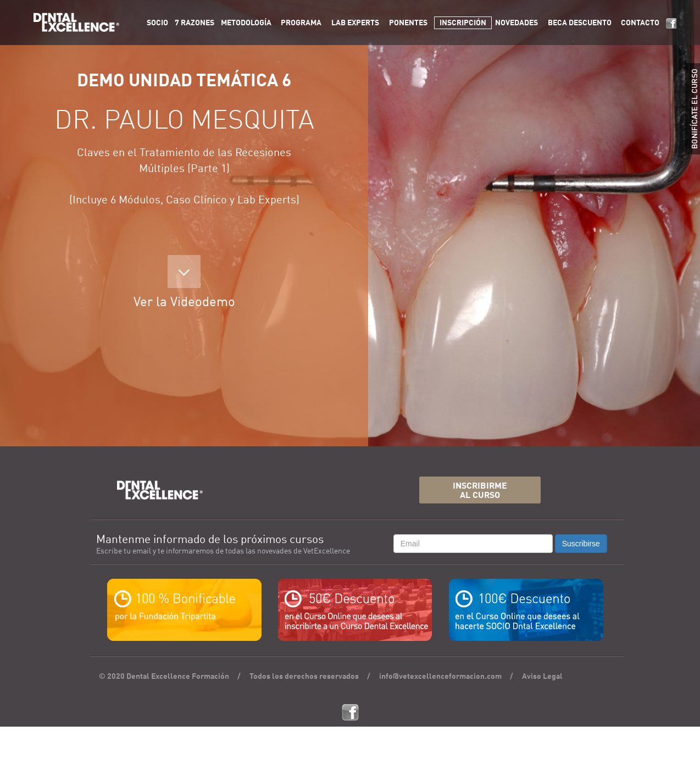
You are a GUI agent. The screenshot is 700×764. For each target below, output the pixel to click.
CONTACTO (640, 23)
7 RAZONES (195, 23)
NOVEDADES (516, 23)
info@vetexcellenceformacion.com (440, 677)
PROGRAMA (301, 23)
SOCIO (157, 23)
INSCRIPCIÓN (463, 23)
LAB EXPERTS (355, 23)
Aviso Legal (542, 677)
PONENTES (408, 23)
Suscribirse (581, 544)
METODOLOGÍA (246, 23)
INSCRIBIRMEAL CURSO (480, 491)
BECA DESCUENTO (580, 23)
